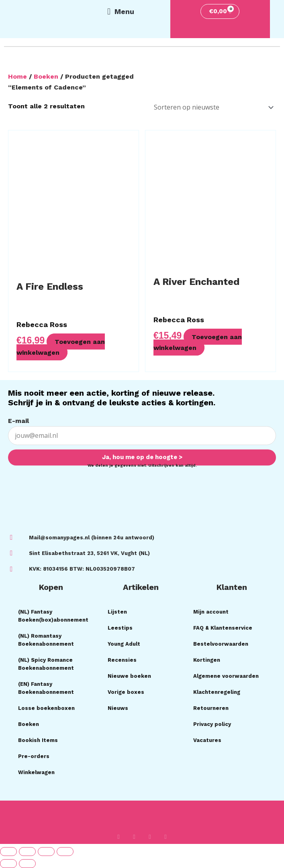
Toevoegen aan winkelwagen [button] (61, 347)
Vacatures (207, 740)
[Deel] (46, 852)
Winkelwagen (36, 772)
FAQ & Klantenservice (223, 628)
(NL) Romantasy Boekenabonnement (46, 640)
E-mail (18, 421)
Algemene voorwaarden (226, 676)
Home (17, 76)
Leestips (120, 628)
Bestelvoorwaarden (221, 644)
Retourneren (211, 708)
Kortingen (207, 660)
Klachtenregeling (217, 692)
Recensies (122, 660)
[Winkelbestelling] (212, 107)
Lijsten (117, 612)
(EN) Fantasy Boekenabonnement (46, 688)
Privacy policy (212, 724)
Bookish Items (38, 740)
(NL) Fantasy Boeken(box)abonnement (53, 616)
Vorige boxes (126, 692)
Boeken (46, 76)
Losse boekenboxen (46, 708)
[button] (121, 12)
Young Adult (124, 644)
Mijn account (211, 612)
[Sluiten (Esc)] (65, 852)
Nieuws (118, 708)
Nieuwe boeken (129, 676)
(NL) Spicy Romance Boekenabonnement (46, 664)
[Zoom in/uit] (8, 852)
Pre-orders (34, 756)
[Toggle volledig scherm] (27, 852)
